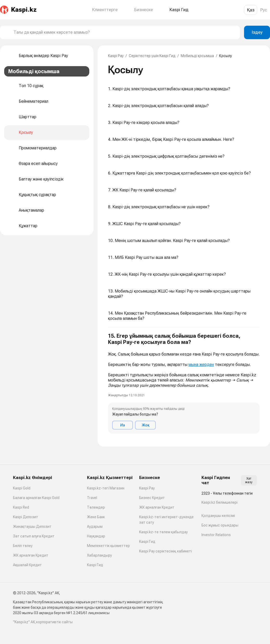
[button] (184, 383)
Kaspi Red (21, 507)
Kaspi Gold (22, 488)
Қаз (251, 10)
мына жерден (201, 365)
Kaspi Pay (116, 56)
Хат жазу (249, 480)
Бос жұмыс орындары (220, 525)
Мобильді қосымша (197, 56)
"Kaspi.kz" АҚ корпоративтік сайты (43, 622)
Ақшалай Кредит (27, 565)
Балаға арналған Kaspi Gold (36, 498)
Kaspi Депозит (26, 517)
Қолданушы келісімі (218, 516)
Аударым (95, 527)
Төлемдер (96, 507)
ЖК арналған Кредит (31, 555)
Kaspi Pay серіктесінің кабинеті (166, 551)
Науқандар (96, 536)
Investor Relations (216, 535)
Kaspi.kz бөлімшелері (220, 502)
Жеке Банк (96, 517)
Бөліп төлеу (23, 546)
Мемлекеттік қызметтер (108, 546)
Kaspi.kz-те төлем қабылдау (163, 532)
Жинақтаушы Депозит (32, 527)
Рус (264, 10)
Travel (92, 498)
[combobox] (125, 32)
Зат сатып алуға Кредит (34, 536)
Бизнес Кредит (152, 498)
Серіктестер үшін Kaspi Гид (152, 56)
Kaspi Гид (95, 565)
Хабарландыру (99, 555)
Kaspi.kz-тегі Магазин (106, 488)
